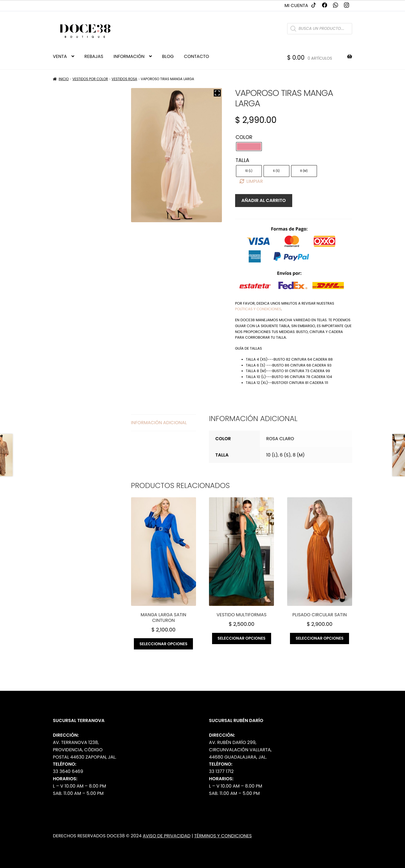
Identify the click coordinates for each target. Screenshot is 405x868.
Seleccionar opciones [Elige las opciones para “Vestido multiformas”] (242, 638)
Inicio (64, 79)
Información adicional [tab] (159, 423)
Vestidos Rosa (124, 79)
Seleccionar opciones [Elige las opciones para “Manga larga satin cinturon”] (163, 644)
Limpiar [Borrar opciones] (255, 181)
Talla (242, 160)
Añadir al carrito (264, 200)
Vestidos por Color (90, 79)
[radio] (249, 147)
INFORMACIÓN (129, 56)
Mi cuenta (296, 5)
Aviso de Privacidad (167, 836)
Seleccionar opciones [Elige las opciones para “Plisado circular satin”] (319, 638)
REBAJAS (94, 56)
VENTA (60, 56)
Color (244, 137)
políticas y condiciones (258, 309)
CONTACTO (196, 56)
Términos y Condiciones (223, 836)
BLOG (168, 56)
